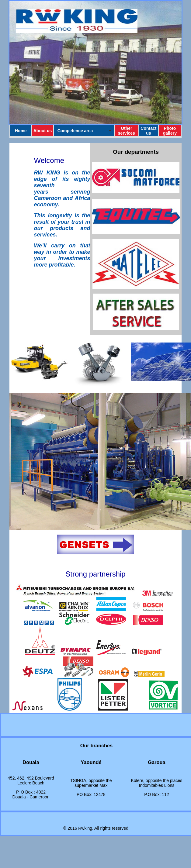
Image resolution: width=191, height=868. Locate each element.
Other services (127, 131)
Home (21, 131)
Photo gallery (170, 131)
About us (43, 131)
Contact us (148, 131)
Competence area (75, 131)
